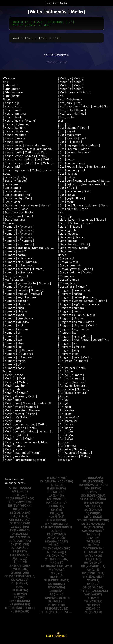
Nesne (7, 101)
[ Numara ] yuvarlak (16, 324)
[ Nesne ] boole (13, 119)
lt (49, 536)
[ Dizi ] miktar (67, 179)
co (11, 525)
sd (87, 490)
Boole (7, 175)
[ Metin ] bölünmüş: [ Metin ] (22, 454)
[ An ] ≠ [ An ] (66, 437)
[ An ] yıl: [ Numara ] (71, 377)
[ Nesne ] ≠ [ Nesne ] (16, 126)
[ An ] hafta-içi (67, 422)
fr (12, 567)
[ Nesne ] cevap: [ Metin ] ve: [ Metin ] (28, 161)
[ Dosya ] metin (68, 263)
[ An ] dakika (66, 412)
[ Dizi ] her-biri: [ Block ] (73, 140)
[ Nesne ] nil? (12, 168)
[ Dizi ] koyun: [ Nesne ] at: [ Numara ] (82, 168)
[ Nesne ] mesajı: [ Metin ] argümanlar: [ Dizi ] (33, 150)
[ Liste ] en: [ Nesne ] (71, 239)
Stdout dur (65, 461)
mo (47, 561)
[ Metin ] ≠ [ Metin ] (16, 384)
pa (51, 596)
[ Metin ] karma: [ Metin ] (74, 94)
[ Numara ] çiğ (12, 366)
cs (13, 528)
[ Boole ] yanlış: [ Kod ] (17, 200)
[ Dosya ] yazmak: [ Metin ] (75, 271)
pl (50, 603)
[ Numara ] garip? (14, 253)
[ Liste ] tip (65, 218)
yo (86, 603)
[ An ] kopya (66, 430)
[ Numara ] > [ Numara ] (18, 228)
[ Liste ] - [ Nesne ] (70, 228)
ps (50, 607)
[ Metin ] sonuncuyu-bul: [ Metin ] (25, 426)
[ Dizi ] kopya (66, 196)
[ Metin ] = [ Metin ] (16, 380)
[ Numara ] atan (13, 345)
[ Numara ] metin (14, 362)
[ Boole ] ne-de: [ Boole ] (19, 214)
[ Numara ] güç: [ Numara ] (20, 299)
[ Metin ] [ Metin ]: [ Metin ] (21, 430)
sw (84, 532)
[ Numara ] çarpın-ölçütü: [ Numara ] (27, 285)
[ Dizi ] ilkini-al (67, 175)
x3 (89, 582)
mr (52, 564)
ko (51, 518)
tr (86, 557)
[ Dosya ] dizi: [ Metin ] (73, 288)
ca (13, 518)
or (52, 592)
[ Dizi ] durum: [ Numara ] (74, 154)
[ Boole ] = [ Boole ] (15, 179)
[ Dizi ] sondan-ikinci (71, 165)
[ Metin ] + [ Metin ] (16, 394)
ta (88, 536)
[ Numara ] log (12, 348)
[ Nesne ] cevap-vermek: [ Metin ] (25, 158)
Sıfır (6, 83)
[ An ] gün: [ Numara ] (72, 384)
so (86, 511)
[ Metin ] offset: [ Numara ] (20, 408)
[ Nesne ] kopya (13, 143)
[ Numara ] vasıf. (14, 316)
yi (89, 600)
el (10, 542)
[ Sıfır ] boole (11, 97)
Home (48, 3)
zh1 (89, 607)
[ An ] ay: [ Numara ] (71, 380)
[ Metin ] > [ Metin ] (71, 87)
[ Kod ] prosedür (13, 281)
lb (43, 529)
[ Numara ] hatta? (15, 256)
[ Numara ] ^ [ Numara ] (18, 359)
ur (89, 571)
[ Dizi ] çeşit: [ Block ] (71, 200)
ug (86, 564)
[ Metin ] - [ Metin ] (15, 437)
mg (47, 543)
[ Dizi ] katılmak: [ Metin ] (74, 150)
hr (12, 606)
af (11, 489)
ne (52, 578)
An (60, 366)
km (53, 511)
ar (14, 497)
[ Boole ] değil (12, 203)
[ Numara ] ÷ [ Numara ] (18, 288)
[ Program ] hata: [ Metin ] (75, 359)
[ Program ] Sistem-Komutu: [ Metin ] (82, 302)
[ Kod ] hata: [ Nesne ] (72, 112)
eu (12, 557)
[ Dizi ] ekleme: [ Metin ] (73, 129)
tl (85, 554)
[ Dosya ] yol (66, 260)
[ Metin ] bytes (13, 391)
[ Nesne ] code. (13, 108)
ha (14, 592)
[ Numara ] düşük (14, 309)
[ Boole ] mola (12, 189)
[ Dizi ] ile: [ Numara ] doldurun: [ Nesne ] (84, 207)
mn (49, 557)
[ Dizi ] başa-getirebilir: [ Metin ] (79, 147)
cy (12, 532)
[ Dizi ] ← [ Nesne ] (70, 143)
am (14, 493)
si (88, 494)
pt (47, 610)
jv (48, 501)
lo (52, 532)
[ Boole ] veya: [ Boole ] (18, 218)
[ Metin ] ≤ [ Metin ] (71, 83)
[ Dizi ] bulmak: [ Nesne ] (74, 210)
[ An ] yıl (63, 398)
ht (7, 610)
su (83, 525)
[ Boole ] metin (13, 186)
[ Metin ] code (12, 401)
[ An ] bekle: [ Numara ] (73, 362)
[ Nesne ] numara (14, 115)
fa (14, 560)
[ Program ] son (68, 334)
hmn (13, 602)
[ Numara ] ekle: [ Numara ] (21, 263)
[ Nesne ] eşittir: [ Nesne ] (20, 122)
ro (86, 479)
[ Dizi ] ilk (64, 158)
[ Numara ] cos (13, 338)
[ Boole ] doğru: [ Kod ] (17, 196)
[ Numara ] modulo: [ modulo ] (23, 295)
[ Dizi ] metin (66, 203)
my (53, 575)
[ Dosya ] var (66, 278)
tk (85, 550)
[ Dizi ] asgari (66, 133)
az (7, 500)
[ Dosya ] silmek (68, 281)
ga (13, 574)
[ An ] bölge (65, 373)
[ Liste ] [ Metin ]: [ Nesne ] (75, 225)
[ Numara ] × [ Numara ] (18, 274)
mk (45, 550)
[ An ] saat (65, 408)
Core (56, 3)
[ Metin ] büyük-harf (16, 419)
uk (83, 568)
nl (46, 582)
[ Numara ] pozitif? (15, 302)
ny (50, 589)
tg (88, 543)
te (88, 539)
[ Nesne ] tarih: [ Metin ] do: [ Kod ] (25, 154)
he (15, 595)
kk (50, 508)
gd (6, 578)
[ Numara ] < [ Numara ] (18, 235)
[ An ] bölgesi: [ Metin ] (73, 369)
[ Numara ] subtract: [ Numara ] (24, 271)
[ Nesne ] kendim (14, 129)
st (79, 522)
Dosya (62, 256)
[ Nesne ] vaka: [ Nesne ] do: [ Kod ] (26, 147)
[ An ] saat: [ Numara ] (72, 387)
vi (84, 578)
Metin (7, 373)
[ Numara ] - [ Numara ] (18, 267)
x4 (89, 585)
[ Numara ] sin (12, 334)
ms (43, 568)
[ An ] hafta (65, 440)
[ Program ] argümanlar (74, 331)
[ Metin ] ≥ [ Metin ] (71, 90)
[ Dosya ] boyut (68, 285)
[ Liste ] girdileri (68, 232)
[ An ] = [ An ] (66, 433)
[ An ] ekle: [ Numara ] (72, 451)
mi (50, 547)
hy (48, 479)
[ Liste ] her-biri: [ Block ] (74, 246)
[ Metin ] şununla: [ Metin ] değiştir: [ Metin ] (32, 433)
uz (84, 575)
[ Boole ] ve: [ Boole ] (16, 210)
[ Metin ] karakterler (16, 458)
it (49, 494)
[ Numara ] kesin (14, 327)
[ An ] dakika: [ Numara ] (74, 391)
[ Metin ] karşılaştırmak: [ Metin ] (25, 461)
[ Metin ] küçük (13, 422)
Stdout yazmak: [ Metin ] (74, 458)
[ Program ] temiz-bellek (74, 292)
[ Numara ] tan (13, 341)
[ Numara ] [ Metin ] (16, 313)
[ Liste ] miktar (68, 242)
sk (83, 497)
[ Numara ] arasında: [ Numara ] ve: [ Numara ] (33, 249)
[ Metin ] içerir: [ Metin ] (19, 440)
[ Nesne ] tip (11, 105)
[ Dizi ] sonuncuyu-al (72, 172)
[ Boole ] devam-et (15, 193)
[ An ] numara (67, 447)
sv (85, 529)
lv (48, 539)
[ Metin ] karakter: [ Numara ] (22, 412)
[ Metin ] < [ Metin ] (71, 80)
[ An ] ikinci (65, 415)
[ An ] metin (66, 444)
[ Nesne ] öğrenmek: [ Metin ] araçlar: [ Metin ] (33, 172)
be (9, 504)
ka (48, 504)
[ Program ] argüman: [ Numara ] (79, 306)
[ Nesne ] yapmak (14, 136)
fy (13, 571)
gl (13, 581)
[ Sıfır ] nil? (10, 87)
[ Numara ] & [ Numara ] (19, 352)
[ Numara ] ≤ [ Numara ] (18, 239)
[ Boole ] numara (14, 221)
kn (52, 515)
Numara (8, 225)
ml (49, 554)
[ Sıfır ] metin (12, 90)
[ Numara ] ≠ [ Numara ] (18, 246)
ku (49, 522)
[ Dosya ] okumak (69, 267)
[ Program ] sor (68, 345)
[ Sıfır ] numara (13, 94)
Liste (61, 214)
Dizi (60, 122)
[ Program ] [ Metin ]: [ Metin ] (78, 327)
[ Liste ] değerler (69, 235)
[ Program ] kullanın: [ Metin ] (77, 316)
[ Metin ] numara (14, 447)
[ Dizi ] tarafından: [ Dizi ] (74, 193)
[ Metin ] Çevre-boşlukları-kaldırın (26, 444)
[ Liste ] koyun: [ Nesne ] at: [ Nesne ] (82, 221)
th (89, 547)
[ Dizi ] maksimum (70, 136)
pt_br (44, 614)
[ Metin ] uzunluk (14, 387)
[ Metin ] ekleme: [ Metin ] (20, 398)
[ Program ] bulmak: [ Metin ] (77, 324)
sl (82, 501)
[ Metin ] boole (13, 451)
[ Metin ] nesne (13, 377)
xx (80, 592)
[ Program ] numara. (71, 309)
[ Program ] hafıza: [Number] (77, 299)
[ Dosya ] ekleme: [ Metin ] (75, 274)
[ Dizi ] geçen (66, 161)
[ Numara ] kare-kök (16, 331)
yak (87, 596)
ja (51, 497)
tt (87, 561)
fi (14, 564)
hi (16, 599)
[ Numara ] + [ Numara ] (18, 260)
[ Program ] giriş (69, 352)
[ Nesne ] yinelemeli (16, 133)
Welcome (9, 80)
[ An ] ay (63, 401)
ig (52, 486)
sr (86, 518)
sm (86, 504)
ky (47, 525)
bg (10, 507)
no (50, 585)
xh (85, 589)
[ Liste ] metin (67, 253)
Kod (60, 97)
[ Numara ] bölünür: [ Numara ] (23, 292)
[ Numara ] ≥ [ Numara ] (18, 232)
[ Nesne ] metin (13, 112)
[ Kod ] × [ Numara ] (15, 278)
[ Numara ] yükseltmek (18, 320)
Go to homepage (57, 57)
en (13, 546)
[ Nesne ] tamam (14, 140)
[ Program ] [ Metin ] (71, 320)
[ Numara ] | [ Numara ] (18, 355)
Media (63, 3)
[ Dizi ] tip (64, 126)
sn (87, 508)
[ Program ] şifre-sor (72, 348)
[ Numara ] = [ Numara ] (18, 242)
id (41, 483)
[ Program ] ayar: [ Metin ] (75, 338)
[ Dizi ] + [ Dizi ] (67, 189)
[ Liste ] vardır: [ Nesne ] (74, 249)
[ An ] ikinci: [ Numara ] (73, 394)
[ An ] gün (64, 405)
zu (86, 614)
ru (85, 483)
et (15, 553)
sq (88, 515)
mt (51, 571)
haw (20, 588)
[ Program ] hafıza (70, 295)
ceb (12, 521)
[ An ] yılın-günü (68, 419)
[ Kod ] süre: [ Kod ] (70, 105)
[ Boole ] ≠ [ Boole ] (15, 182)
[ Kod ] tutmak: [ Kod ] (72, 115)
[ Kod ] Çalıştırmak (70, 101)
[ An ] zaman (66, 426)
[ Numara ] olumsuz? (17, 306)
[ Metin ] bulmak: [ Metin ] (20, 415)
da (14, 535)
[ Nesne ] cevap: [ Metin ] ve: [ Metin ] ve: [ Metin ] (36, 165)
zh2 (89, 610)
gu (13, 585)
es (12, 549)
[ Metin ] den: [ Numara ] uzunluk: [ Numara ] (32, 405)
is (48, 490)
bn (15, 511)
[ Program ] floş (68, 355)
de (12, 539)
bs (11, 514)
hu (13, 613)
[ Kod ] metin (66, 119)
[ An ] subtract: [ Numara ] (75, 454)
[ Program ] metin (70, 313)
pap (46, 600)
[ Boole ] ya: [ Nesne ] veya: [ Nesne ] (27, 207)
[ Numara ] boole (14, 369)
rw (81, 486)
